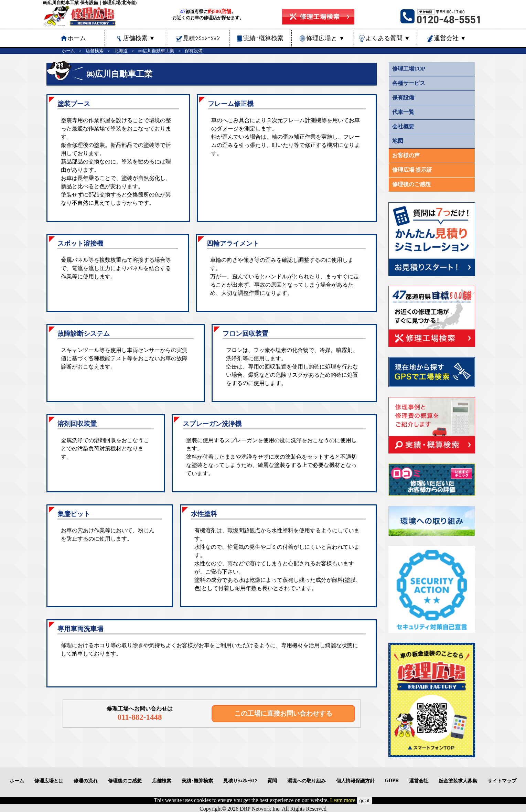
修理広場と (325, 38)
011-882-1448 (139, 717)
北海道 (121, 51)
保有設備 (194, 51)
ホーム (68, 51)
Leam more (343, 800)
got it (364, 800)
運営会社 (450, 38)
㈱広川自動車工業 (156, 51)
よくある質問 (388, 38)
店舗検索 (139, 38)
